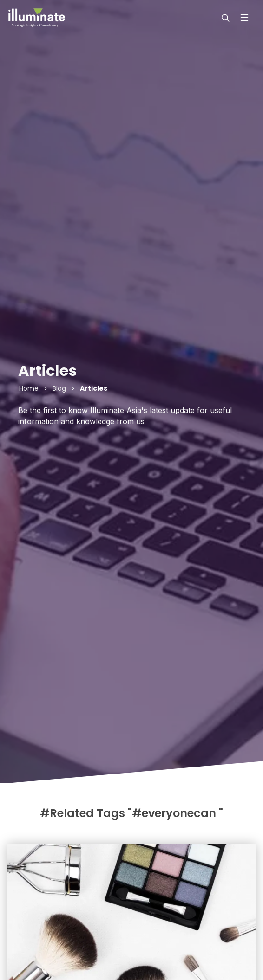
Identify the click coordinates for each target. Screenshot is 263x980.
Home (29, 388)
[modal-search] (224, 18)
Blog (59, 388)
